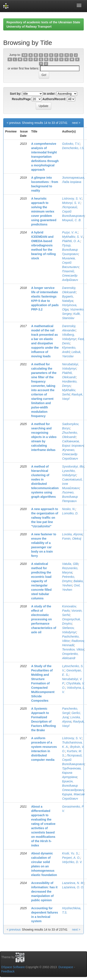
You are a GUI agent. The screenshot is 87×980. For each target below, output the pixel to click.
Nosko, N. (69, 509)
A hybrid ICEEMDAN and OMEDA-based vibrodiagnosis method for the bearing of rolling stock (43, 245)
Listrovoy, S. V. (72, 199)
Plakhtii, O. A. (71, 241)
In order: (50, 94)
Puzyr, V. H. (70, 232)
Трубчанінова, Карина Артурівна (72, 773)
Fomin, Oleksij (72, 539)
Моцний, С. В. (72, 220)
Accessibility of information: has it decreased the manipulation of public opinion (44, 892)
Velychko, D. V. (72, 862)
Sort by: (16, 94)
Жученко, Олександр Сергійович (70, 454)
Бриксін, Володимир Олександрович (73, 786)
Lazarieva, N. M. (73, 883)
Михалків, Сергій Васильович (70, 263)
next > (76, 123)
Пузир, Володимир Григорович (70, 250)
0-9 (25, 55)
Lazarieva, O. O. (73, 887)
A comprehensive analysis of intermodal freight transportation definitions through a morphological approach (45, 157)
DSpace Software (13, 967)
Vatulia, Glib (70, 564)
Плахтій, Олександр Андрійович (70, 276)
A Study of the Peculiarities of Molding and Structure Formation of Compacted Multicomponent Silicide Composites (43, 683)
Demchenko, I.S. (73, 148)
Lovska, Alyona (72, 534)
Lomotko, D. (70, 513)
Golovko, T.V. (71, 144)
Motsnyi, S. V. (71, 203)
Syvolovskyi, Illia (73, 466)
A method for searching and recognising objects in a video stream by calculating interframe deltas (44, 437)
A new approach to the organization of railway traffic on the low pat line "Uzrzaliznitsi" (45, 518)
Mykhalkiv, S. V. (73, 237)
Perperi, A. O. (71, 858)
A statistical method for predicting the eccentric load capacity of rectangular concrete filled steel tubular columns (41, 581)
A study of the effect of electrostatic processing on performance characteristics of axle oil (44, 619)
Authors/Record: (54, 99)
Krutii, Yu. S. (70, 853)
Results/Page (21, 99)
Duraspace (66, 967)
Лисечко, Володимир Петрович (70, 497)
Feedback (8, 971)
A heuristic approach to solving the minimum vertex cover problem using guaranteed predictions (44, 211)
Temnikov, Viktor (73, 649)
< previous (14, 123)
